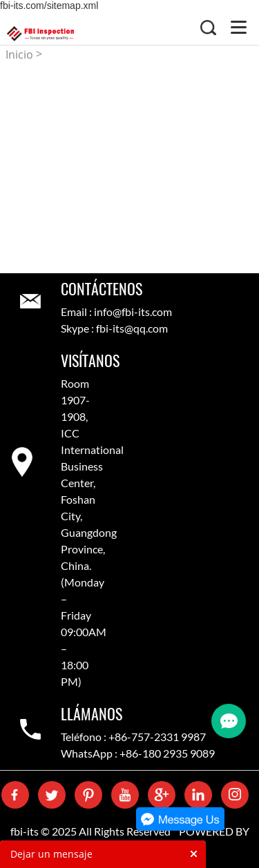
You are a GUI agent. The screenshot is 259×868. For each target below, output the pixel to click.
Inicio (19, 55)
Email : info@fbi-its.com (116, 312)
